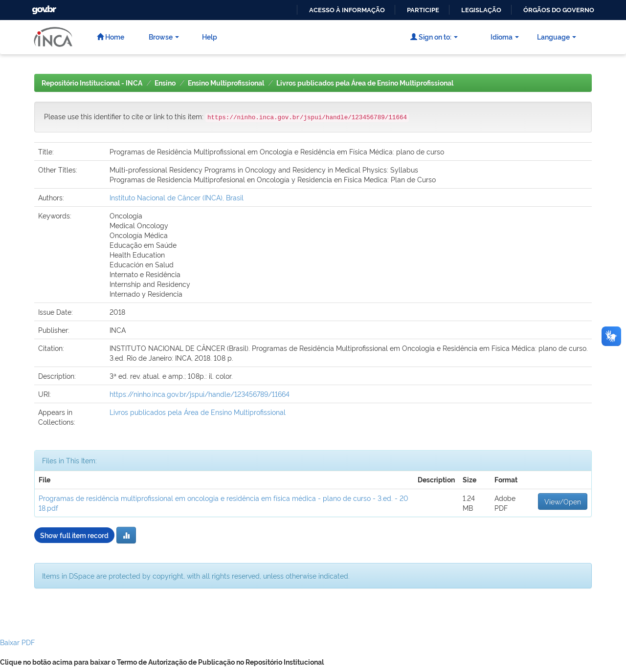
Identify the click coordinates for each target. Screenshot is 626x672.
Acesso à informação (347, 10)
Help (210, 36)
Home (111, 36)
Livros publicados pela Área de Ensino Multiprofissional (365, 83)
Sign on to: (434, 36)
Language (557, 36)
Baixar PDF (17, 642)
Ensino (165, 83)
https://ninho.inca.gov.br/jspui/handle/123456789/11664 (200, 394)
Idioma (505, 36)
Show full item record (74, 535)
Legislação (481, 10)
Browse (164, 36)
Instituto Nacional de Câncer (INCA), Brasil (177, 197)
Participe (423, 10)
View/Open (563, 501)
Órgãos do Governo (559, 10)
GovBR (43, 7)
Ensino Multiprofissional (226, 83)
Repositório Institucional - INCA (92, 83)
